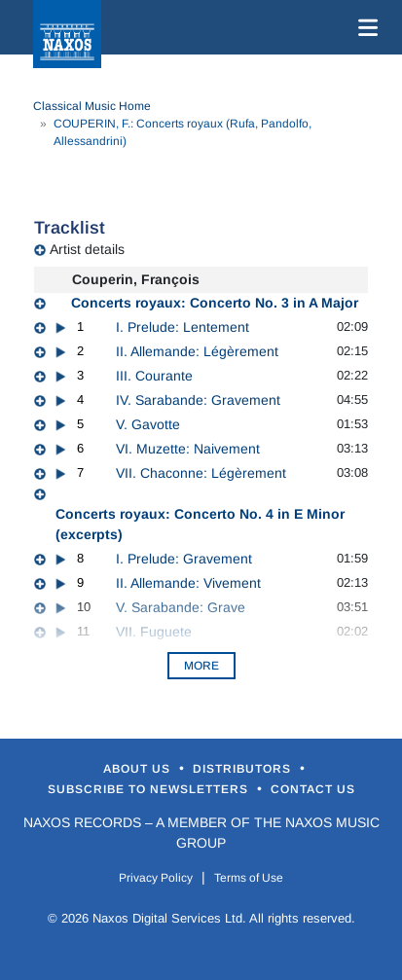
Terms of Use (249, 878)
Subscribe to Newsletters (150, 789)
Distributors (244, 769)
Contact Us (313, 789)
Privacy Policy (156, 878)
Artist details (87, 249)
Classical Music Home (92, 106)
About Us (139, 769)
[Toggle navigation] (364, 27)
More (201, 666)
